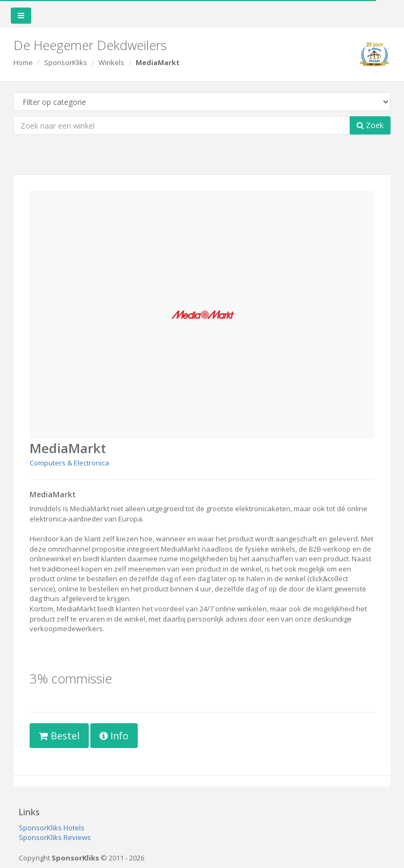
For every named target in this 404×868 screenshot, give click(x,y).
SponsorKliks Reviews (55, 837)
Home (23, 62)
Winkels (111, 62)
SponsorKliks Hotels (52, 828)
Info (114, 736)
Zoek (370, 125)
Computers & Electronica (69, 463)
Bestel (59, 736)
